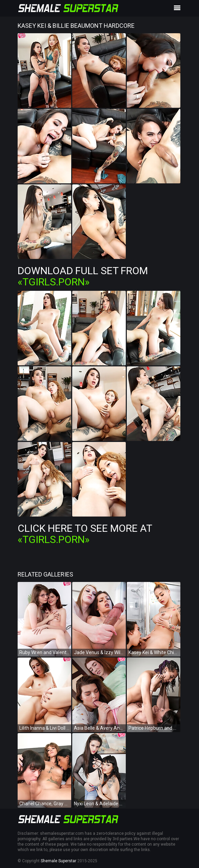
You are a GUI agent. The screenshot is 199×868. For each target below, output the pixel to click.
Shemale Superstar (58, 861)
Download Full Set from (83, 276)
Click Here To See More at (85, 534)
